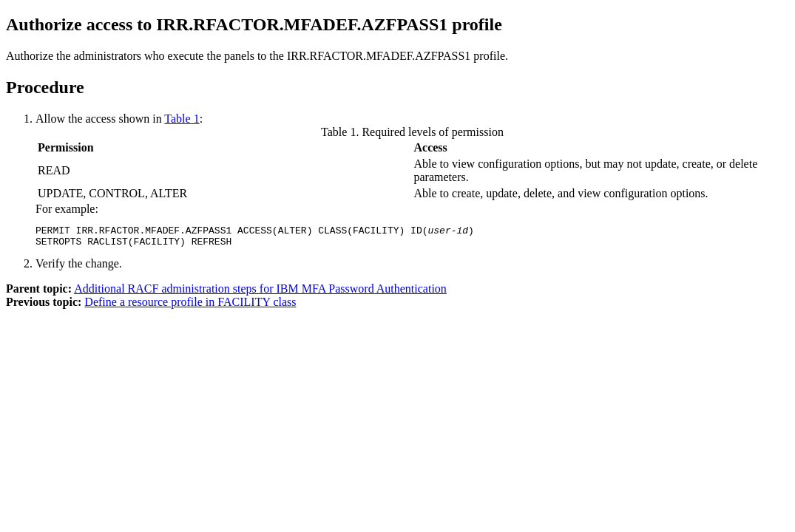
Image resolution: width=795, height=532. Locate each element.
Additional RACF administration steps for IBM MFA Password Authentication (260, 293)
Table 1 (182, 119)
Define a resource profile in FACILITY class (190, 306)
